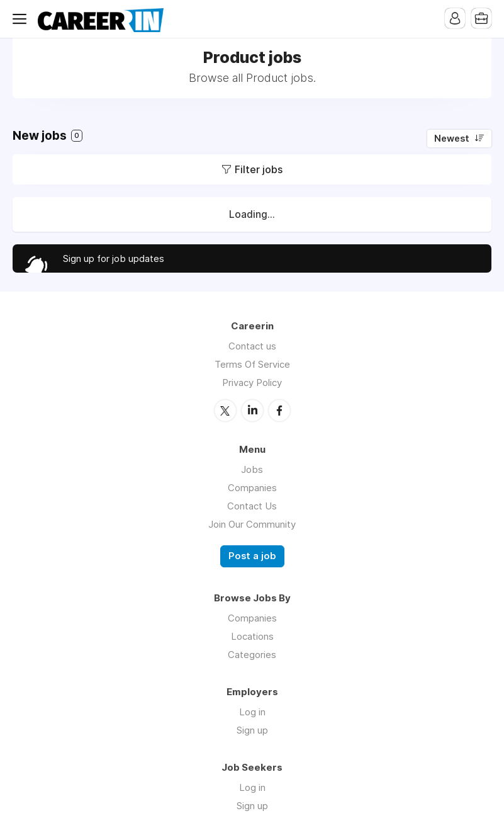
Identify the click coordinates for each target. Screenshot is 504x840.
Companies (252, 488)
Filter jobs (259, 169)
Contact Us (252, 506)
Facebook (279, 411)
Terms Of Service (252, 364)
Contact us (252, 346)
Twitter (225, 411)
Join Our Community (252, 524)
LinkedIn (252, 411)
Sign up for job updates (114, 258)
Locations (252, 636)
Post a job (252, 556)
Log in (252, 712)
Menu (22, 19)
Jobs (252, 469)
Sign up (252, 730)
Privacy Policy (252, 383)
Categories (252, 655)
